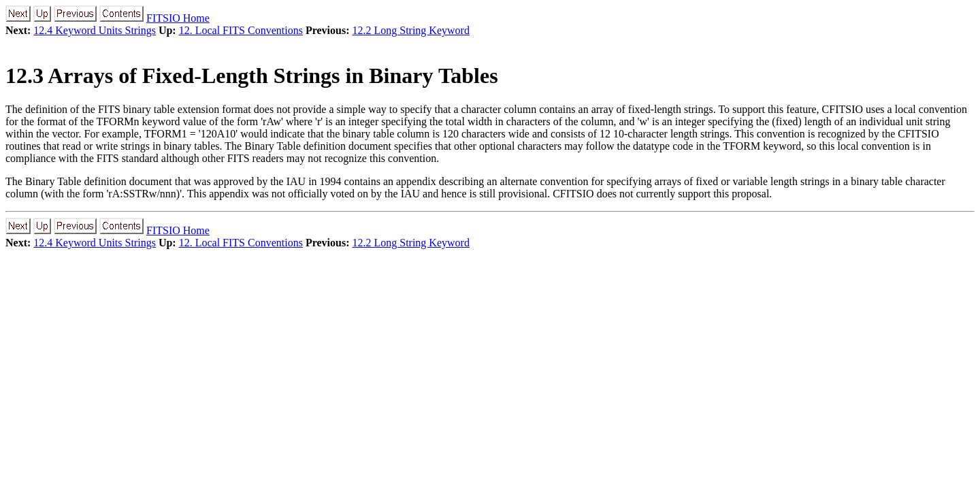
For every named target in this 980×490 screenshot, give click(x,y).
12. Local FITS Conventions (241, 30)
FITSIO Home (178, 18)
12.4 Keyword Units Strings (95, 30)
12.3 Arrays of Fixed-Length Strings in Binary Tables (252, 76)
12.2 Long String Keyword (410, 30)
